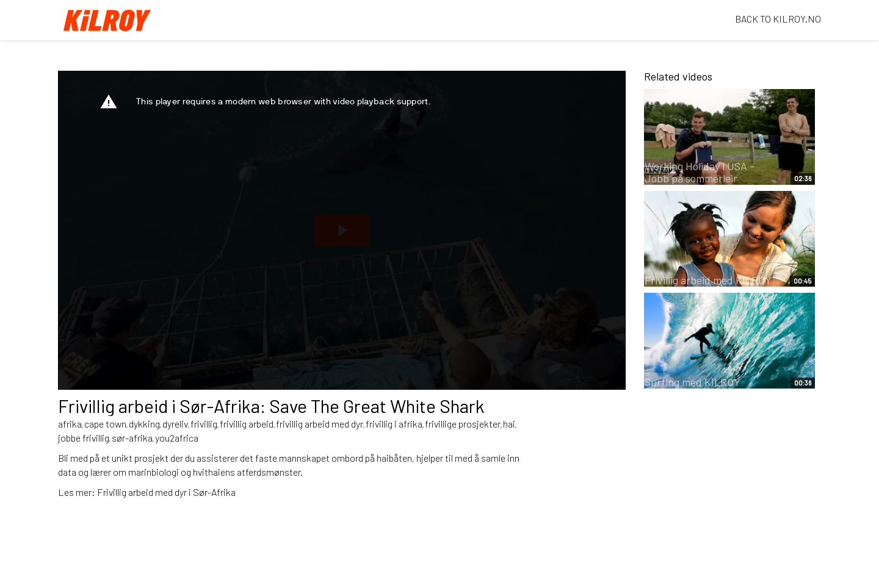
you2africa (177, 438)
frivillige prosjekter (463, 424)
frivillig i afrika (394, 424)
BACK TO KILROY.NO (778, 19)
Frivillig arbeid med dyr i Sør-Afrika (166, 492)
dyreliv (175, 424)
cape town (105, 424)
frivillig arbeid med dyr (320, 424)
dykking (144, 424)
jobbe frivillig (84, 438)
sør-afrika (132, 438)
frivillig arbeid (247, 424)
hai (509, 424)
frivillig (204, 424)
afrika (70, 424)
